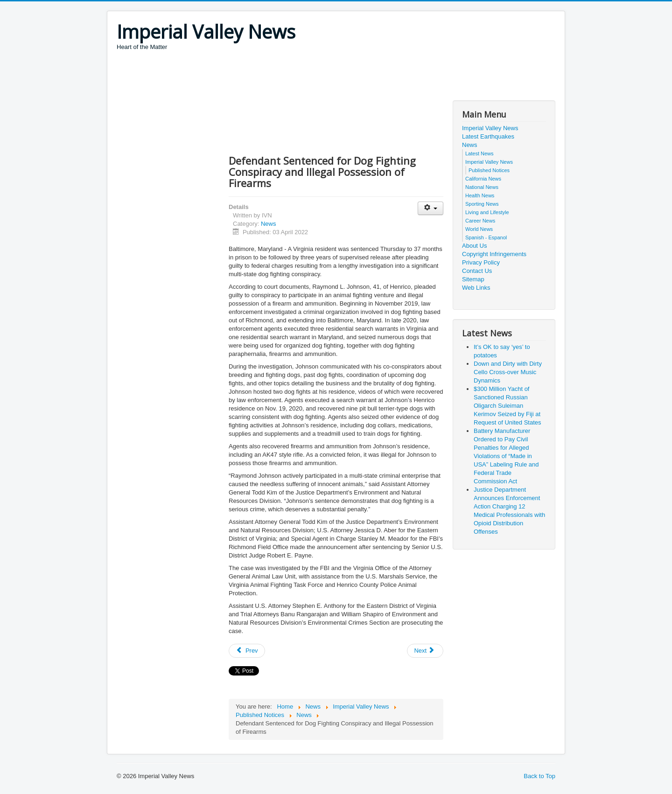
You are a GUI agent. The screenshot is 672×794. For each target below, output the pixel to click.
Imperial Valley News (490, 128)
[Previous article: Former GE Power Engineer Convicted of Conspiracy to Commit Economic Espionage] (247, 651)
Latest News (479, 153)
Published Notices (489, 170)
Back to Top (539, 776)
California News (483, 179)
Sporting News (482, 204)
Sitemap (473, 279)
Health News (480, 195)
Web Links (476, 288)
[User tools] (430, 208)
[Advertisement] (287, 77)
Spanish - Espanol (486, 237)
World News (479, 229)
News (269, 224)
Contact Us (477, 271)
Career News (480, 221)
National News (482, 187)
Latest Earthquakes (488, 136)
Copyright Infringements (494, 254)
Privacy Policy (481, 262)
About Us (474, 246)
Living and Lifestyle (487, 212)
